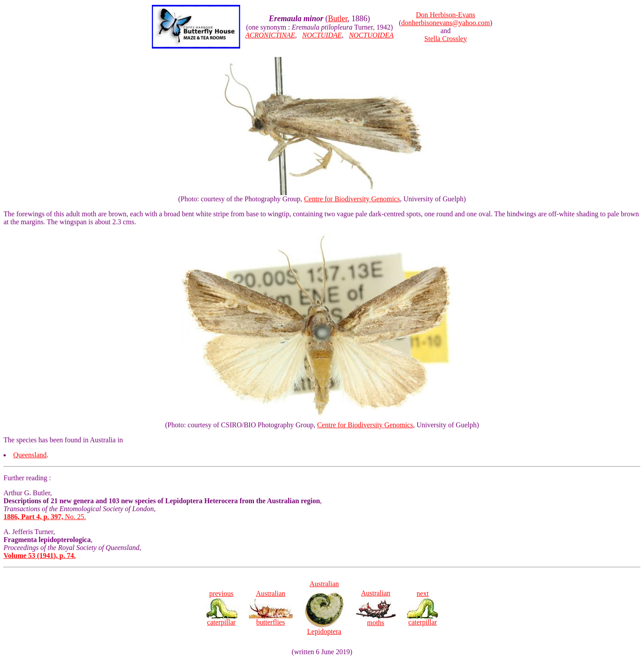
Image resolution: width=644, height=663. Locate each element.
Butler (338, 19)
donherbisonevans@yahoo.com (446, 23)
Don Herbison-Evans (446, 15)
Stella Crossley (445, 39)
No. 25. (45, 517)
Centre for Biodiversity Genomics (352, 199)
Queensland (30, 455)
